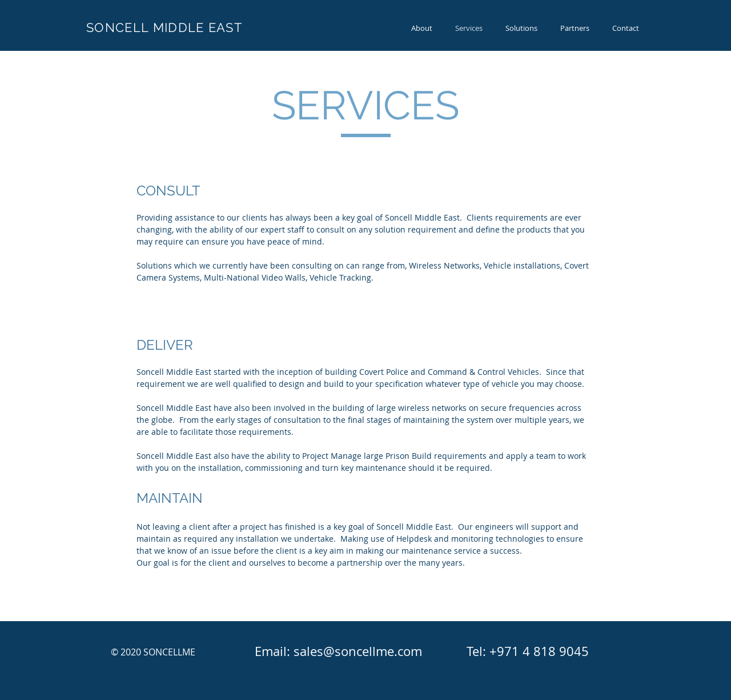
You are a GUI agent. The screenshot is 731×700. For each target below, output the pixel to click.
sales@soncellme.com (358, 651)
